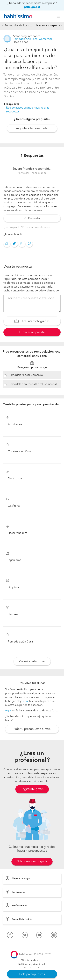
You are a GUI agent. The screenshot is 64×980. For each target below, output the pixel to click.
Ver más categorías (32, 661)
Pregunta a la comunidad (32, 128)
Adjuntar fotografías (32, 322)
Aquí (8, 711)
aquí (26, 701)
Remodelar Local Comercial (26, 375)
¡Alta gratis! (32, 7)
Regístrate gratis (32, 789)
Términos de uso (31, 961)
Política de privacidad (31, 964)
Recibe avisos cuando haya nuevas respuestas (28, 110)
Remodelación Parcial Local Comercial (33, 384)
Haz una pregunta (48, 26)
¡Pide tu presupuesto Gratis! (32, 729)
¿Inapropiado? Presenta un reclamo (26, 227)
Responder (32, 218)
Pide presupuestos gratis (32, 862)
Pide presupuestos (32, 974)
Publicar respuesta (32, 332)
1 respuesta (11, 104)
